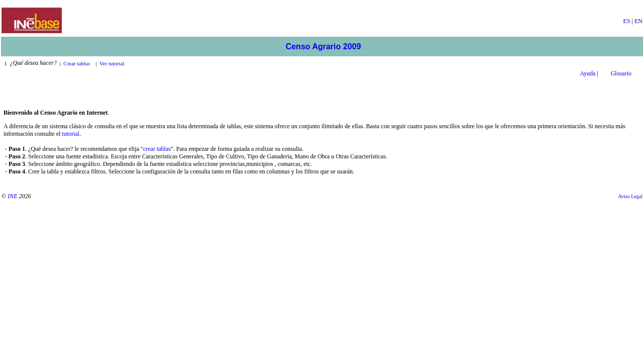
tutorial (71, 134)
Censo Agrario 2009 (324, 47)
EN (638, 21)
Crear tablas (77, 63)
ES (627, 21)
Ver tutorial (112, 63)
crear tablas (157, 149)
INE (12, 196)
